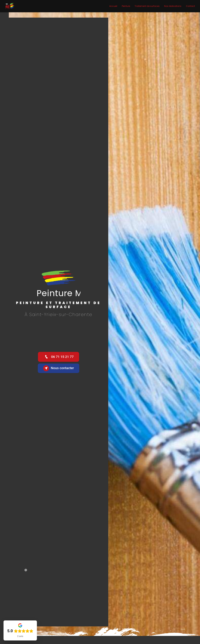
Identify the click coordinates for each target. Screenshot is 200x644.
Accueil (113, 6)
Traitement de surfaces (147, 6)
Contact (190, 6)
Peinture (126, 6)
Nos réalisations (173, 6)
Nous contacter (59, 368)
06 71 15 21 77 (59, 357)
